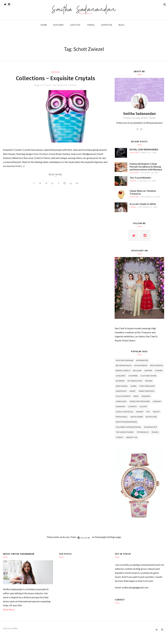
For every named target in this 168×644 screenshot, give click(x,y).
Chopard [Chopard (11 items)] (133, 376)
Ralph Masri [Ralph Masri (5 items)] (137, 417)
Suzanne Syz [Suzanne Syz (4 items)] (151, 427)
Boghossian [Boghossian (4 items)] (141, 365)
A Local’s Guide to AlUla (143, 204)
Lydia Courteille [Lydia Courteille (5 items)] (125, 412)
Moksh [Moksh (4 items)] (140, 412)
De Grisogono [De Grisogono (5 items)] (135, 381)
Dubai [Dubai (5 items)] (134, 386)
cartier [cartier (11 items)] (148, 370)
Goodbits (14, 628)
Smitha (73, 85)
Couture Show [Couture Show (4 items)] (148, 376)
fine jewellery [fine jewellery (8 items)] (147, 386)
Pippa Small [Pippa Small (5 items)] (122, 417)
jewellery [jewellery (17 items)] (121, 401)
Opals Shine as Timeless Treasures (143, 192)
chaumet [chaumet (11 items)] (121, 376)
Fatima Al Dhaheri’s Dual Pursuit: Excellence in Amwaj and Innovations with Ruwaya (146, 167)
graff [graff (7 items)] (133, 391)
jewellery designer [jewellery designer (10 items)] (140, 401)
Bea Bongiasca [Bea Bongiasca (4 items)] (124, 365)
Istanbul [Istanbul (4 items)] (146, 396)
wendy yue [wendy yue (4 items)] (132, 437)
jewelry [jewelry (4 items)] (157, 401)
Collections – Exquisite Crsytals (55, 78)
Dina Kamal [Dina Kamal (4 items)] (122, 386)
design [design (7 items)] (149, 381)
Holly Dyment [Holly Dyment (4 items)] (123, 396)
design (55, 72)
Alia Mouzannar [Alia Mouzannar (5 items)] (125, 360)
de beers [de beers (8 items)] (120, 381)
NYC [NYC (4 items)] (148, 412)
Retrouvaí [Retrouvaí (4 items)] (151, 417)
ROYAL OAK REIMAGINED (144, 149)
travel (133, 181)
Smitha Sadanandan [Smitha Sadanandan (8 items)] (126, 422)
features (134, 153)
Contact (120, 600)
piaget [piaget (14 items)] (156, 412)
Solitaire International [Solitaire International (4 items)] (128, 427)
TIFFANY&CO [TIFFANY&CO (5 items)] (143, 432)
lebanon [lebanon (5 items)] (121, 406)
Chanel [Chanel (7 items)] (159, 370)
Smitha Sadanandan (84, 10)
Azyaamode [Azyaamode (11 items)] (142, 360)
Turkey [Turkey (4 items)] (120, 437)
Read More (9, 609)
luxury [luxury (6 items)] (143, 406)
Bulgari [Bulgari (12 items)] (137, 370)
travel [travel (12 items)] (155, 432)
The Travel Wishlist (140, 178)
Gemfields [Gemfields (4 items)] (121, 391)
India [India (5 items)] (136, 396)
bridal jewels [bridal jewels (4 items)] (123, 370)
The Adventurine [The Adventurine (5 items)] (125, 432)
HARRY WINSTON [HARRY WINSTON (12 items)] (146, 391)
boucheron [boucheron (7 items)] (157, 365)
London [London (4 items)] (132, 406)
